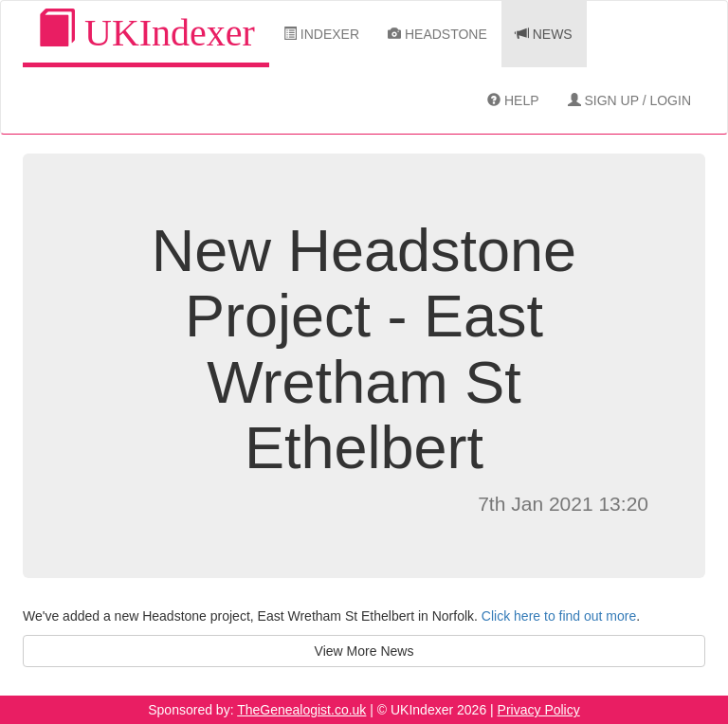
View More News (364, 651)
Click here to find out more (559, 616)
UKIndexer (146, 32)
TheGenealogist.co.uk (301, 710)
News (544, 34)
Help (513, 100)
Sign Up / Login (629, 100)
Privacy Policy (539, 710)
